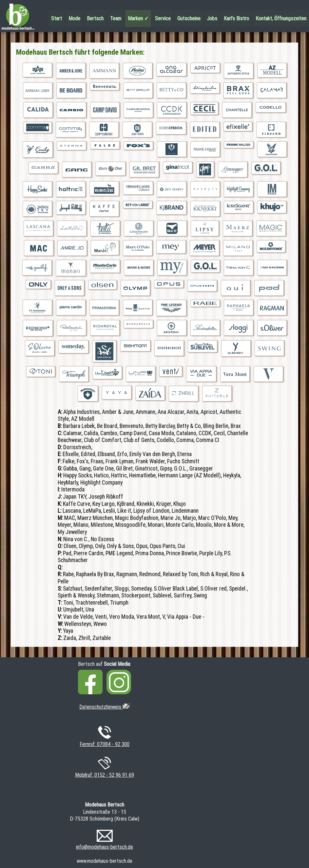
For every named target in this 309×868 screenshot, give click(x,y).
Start (57, 18)
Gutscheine (189, 18)
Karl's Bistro (236, 18)
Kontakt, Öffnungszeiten (281, 18)
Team (116, 18)
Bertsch (95, 18)
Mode (74, 18)
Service (163, 18)
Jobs (212, 18)
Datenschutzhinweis (105, 707)
